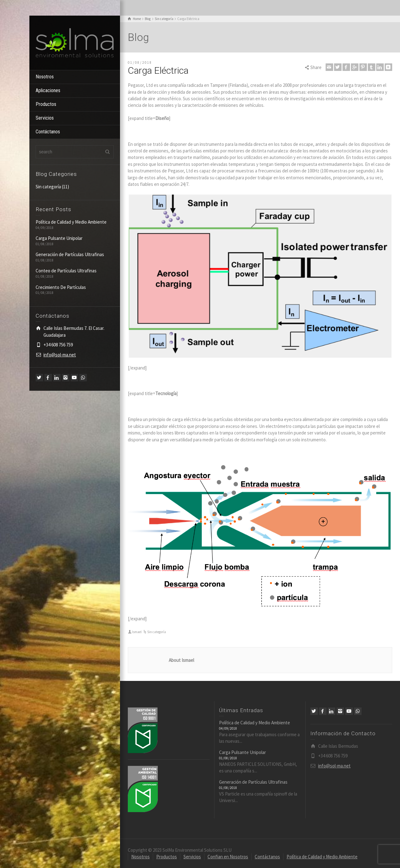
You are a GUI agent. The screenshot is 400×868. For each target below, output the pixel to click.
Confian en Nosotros (228, 857)
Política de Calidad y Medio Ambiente (71, 222)
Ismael (137, 632)
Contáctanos (48, 132)
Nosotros (45, 77)
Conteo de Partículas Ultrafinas (66, 271)
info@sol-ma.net (60, 355)
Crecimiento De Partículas (61, 287)
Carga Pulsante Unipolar (59, 238)
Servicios (45, 118)
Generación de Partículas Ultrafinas (70, 254)
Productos (46, 104)
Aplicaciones (48, 90)
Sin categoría (48, 187)
